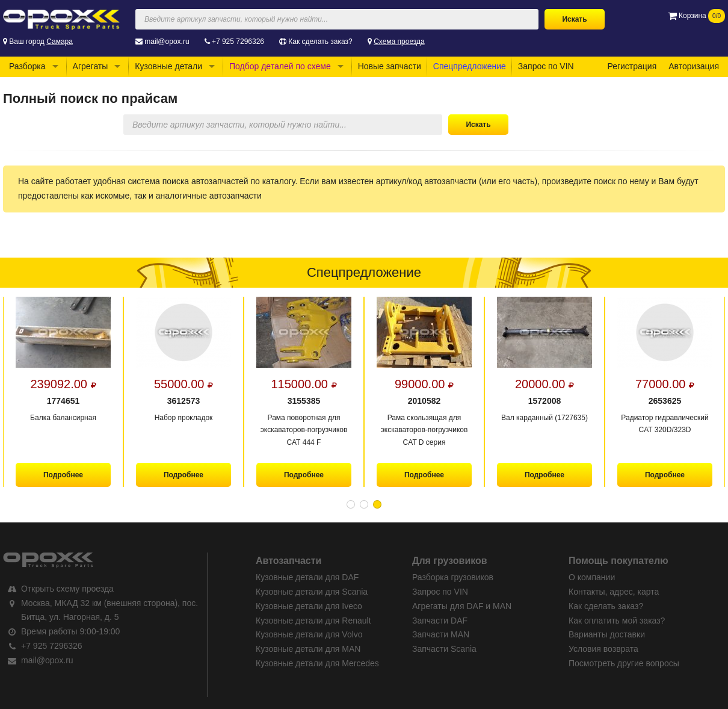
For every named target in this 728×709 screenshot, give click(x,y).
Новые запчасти (390, 66)
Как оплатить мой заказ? (617, 621)
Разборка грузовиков (453, 577)
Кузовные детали (168, 66)
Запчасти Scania (444, 649)
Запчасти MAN (441, 634)
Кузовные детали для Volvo (309, 634)
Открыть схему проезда (67, 589)
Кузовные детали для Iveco (309, 606)
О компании (592, 577)
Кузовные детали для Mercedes (317, 663)
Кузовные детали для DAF (307, 577)
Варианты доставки (607, 634)
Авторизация (694, 66)
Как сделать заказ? (320, 42)
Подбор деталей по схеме (280, 66)
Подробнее (63, 475)
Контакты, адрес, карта (614, 592)
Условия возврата (603, 649)
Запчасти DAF (440, 621)
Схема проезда (399, 42)
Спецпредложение (470, 66)
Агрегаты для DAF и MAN (462, 606)
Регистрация (632, 66)
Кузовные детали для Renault (313, 621)
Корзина (696, 16)
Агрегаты (91, 66)
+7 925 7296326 (238, 42)
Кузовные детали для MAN (308, 649)
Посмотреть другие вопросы (624, 663)
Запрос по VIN (546, 66)
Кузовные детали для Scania (312, 592)
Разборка (27, 66)
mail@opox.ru (167, 42)
